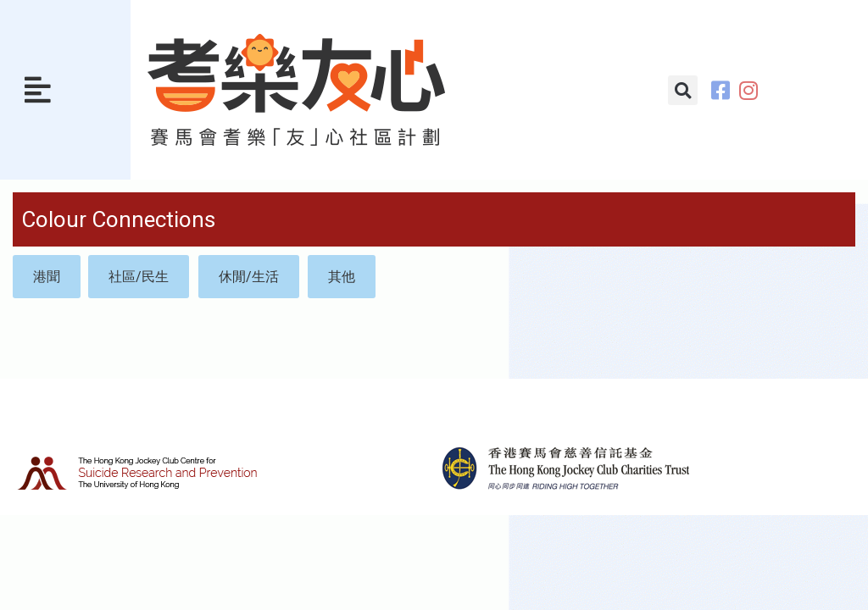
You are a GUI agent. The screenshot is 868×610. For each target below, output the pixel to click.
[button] (38, 90)
